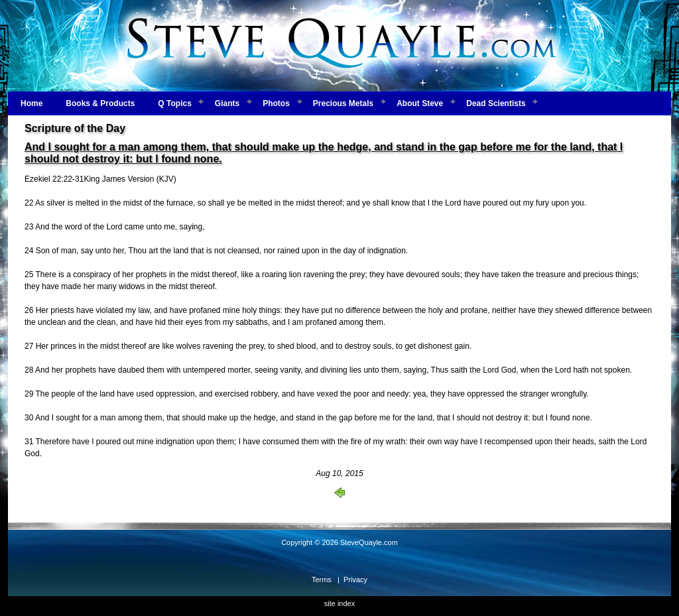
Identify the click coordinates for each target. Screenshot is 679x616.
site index (339, 603)
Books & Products (100, 103)
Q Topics (174, 103)
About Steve (420, 103)
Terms (322, 580)
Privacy (355, 580)
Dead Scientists (496, 103)
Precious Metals (343, 103)
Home (31, 103)
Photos (276, 103)
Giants (227, 103)
